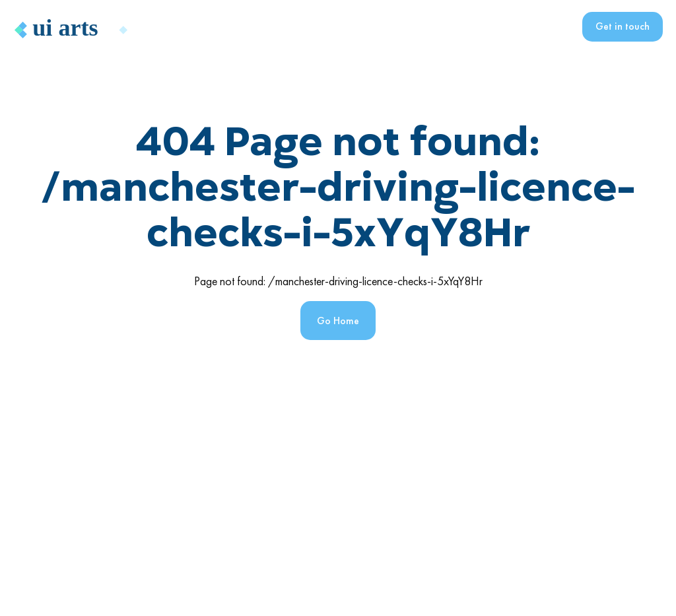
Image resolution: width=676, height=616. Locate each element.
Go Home (338, 321)
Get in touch (623, 26)
